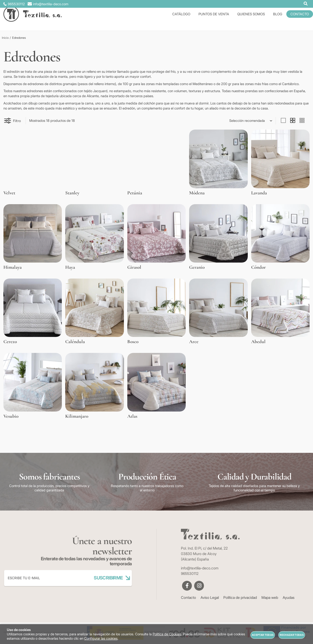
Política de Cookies (167, 634)
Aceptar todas (263, 635)
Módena (197, 193)
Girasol (134, 267)
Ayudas (289, 597)
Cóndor (258, 267)
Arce (194, 342)
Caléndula (75, 342)
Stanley (72, 193)
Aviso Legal (210, 597)
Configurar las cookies (101, 638)
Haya (70, 267)
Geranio (197, 267)
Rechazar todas (292, 635)
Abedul (258, 342)
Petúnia (135, 193)
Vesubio (11, 416)
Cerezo (10, 342)
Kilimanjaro (77, 416)
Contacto (188, 597)
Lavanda (259, 193)
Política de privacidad (240, 597)
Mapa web (270, 597)
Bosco (133, 342)
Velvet (9, 193)
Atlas (132, 416)
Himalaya (13, 267)
